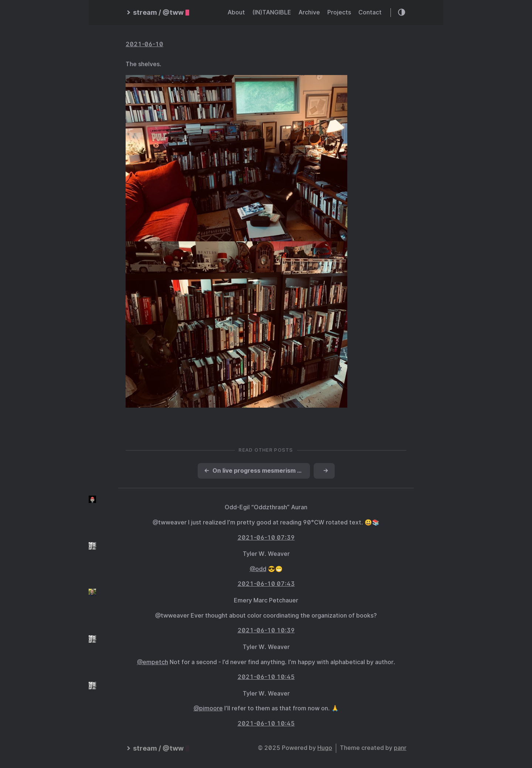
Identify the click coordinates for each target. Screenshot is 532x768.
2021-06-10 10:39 (266, 630)
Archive (309, 12)
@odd (258, 569)
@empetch (153, 662)
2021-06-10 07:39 (266, 538)
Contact (370, 12)
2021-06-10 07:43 (266, 584)
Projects (339, 12)
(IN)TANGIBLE (272, 12)
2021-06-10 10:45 (266, 677)
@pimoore (208, 708)
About (236, 12)
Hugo (325, 748)
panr (400, 748)
